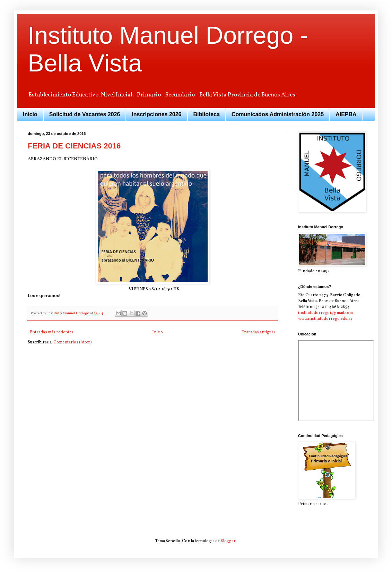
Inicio (30, 114)
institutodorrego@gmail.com (325, 313)
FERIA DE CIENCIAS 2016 (74, 146)
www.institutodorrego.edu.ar (325, 319)
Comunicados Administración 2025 (278, 114)
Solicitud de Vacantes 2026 (85, 114)
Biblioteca (207, 114)
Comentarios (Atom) (73, 342)
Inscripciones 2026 (156, 114)
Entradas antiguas (258, 332)
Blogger (228, 541)
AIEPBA (346, 114)
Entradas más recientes (51, 332)
